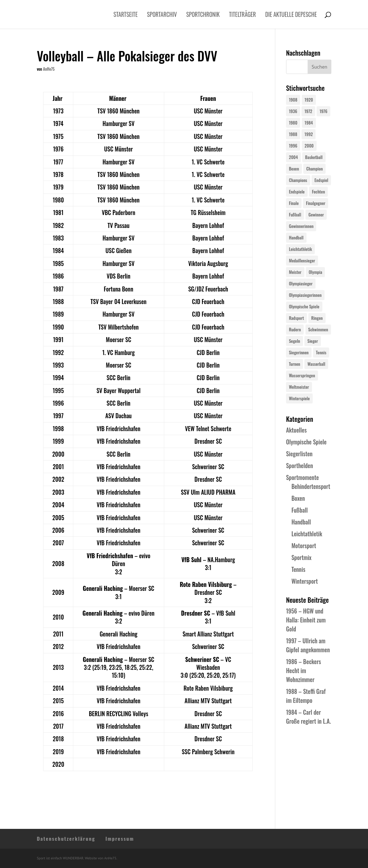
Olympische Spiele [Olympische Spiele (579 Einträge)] (304, 306)
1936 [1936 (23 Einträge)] (293, 111)
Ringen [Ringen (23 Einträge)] (317, 318)
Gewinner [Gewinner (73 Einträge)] (316, 214)
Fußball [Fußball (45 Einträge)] (295, 214)
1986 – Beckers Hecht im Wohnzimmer (303, 671)
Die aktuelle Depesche (291, 15)
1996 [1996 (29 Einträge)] (293, 146)
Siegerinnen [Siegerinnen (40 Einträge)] (299, 352)
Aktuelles (296, 430)
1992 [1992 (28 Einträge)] (309, 134)
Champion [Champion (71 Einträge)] (314, 169)
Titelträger (242, 15)
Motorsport (304, 546)
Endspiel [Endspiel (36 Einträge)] (321, 180)
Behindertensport (311, 486)
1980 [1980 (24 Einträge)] (293, 123)
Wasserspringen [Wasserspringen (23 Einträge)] (302, 375)
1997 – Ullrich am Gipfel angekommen (308, 645)
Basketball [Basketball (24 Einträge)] (314, 157)
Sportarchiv (162, 15)
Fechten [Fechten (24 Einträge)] (318, 192)
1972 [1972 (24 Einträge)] (308, 111)
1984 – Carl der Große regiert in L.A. (309, 717)
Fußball (300, 510)
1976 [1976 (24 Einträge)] (323, 111)
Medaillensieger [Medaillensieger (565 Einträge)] (302, 260)
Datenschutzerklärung (66, 838)
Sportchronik (203, 15)
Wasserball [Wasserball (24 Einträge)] (316, 364)
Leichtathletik (307, 534)
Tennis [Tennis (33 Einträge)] (321, 352)
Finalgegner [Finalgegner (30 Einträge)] (316, 203)
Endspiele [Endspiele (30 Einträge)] (297, 192)
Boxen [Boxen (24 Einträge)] (294, 169)
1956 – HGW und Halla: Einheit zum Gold (306, 620)
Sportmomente (302, 477)
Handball (301, 522)
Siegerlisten (299, 454)
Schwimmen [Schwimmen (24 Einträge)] (318, 329)
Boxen (298, 498)
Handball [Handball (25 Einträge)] (296, 237)
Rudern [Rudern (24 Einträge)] (295, 329)
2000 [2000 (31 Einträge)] (309, 146)
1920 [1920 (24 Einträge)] (309, 100)
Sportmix (302, 557)
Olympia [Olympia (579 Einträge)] (315, 272)
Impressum (120, 838)
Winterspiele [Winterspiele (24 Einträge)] (299, 398)
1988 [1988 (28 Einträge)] (293, 134)
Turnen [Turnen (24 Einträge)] (295, 364)
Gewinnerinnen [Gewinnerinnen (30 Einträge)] (301, 226)
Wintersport (305, 581)
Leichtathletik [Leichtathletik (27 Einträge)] (300, 249)
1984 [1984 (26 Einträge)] (309, 123)
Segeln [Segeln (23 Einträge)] (295, 341)
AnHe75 (49, 69)
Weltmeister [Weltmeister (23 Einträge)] (299, 387)
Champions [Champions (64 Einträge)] (298, 180)
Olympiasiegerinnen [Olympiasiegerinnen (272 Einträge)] (305, 295)
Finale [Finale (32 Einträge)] (294, 203)
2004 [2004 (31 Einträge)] (293, 157)
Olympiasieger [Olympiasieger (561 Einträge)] (301, 283)
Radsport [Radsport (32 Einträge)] (296, 318)
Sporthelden (300, 466)
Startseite (126, 15)
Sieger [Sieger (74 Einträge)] (312, 341)
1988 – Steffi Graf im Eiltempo (306, 696)
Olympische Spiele (306, 442)
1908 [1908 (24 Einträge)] (293, 100)
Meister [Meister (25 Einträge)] (295, 272)
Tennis (298, 569)
